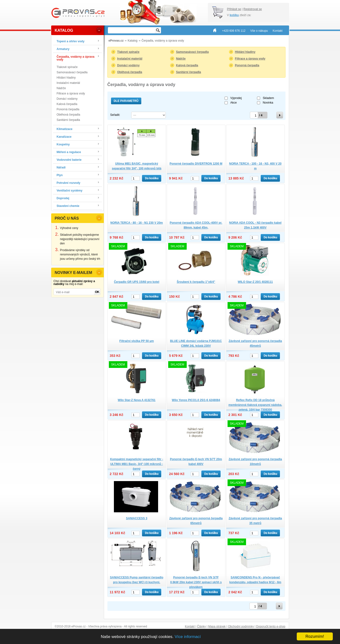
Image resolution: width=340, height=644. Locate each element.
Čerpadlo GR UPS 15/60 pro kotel (137, 282)
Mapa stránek (217, 626)
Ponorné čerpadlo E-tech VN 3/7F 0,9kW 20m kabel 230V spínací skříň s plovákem (196, 582)
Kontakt (190, 626)
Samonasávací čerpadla (72, 72)
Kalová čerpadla (67, 104)
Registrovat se (253, 9)
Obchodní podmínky (241, 626)
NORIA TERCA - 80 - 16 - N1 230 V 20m (137, 223)
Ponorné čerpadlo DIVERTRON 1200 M (196, 164)
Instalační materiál (68, 83)
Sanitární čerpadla (68, 120)
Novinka (268, 103)
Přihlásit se (234, 9)
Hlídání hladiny (66, 78)
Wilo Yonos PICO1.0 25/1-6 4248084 (196, 400)
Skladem (269, 98)
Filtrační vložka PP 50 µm (137, 341)
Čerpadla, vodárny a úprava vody (163, 41)
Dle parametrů (126, 101)
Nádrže (61, 88)
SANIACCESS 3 (137, 518)
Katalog (133, 41)
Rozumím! (315, 636)
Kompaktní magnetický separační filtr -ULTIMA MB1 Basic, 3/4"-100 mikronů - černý (137, 464)
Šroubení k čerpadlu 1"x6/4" (196, 282)
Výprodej (236, 98)
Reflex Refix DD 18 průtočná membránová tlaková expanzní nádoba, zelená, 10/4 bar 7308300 (255, 405)
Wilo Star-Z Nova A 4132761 (137, 400)
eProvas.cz (116, 41)
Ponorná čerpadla (68, 109)
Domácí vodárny (67, 99)
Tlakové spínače (67, 67)
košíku (234, 15)
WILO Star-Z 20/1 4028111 (255, 282)
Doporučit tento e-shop (271, 626)
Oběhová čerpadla (68, 115)
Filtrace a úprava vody (71, 93)
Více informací (188, 637)
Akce (234, 103)
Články (201, 626)
